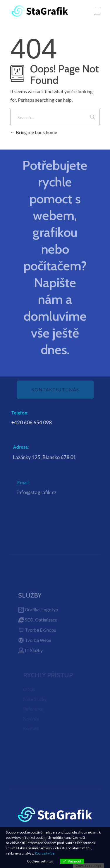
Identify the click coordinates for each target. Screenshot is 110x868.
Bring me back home (34, 132)
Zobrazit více (44, 853)
